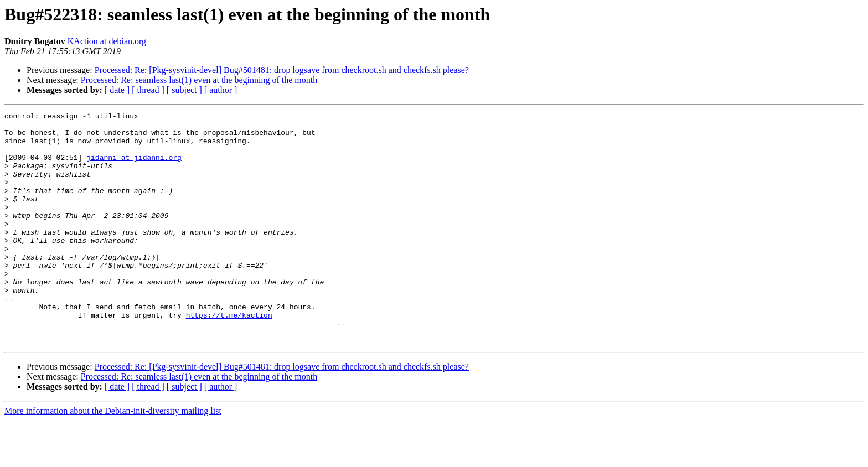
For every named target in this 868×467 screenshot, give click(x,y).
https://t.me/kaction (229, 356)
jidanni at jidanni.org (134, 167)
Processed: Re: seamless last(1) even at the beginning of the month (199, 80)
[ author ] (221, 90)
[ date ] (117, 90)
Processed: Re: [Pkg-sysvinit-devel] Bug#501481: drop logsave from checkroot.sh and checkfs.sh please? (282, 70)
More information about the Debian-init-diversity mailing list (113, 457)
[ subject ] (184, 90)
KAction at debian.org (107, 41)
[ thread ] (148, 90)
